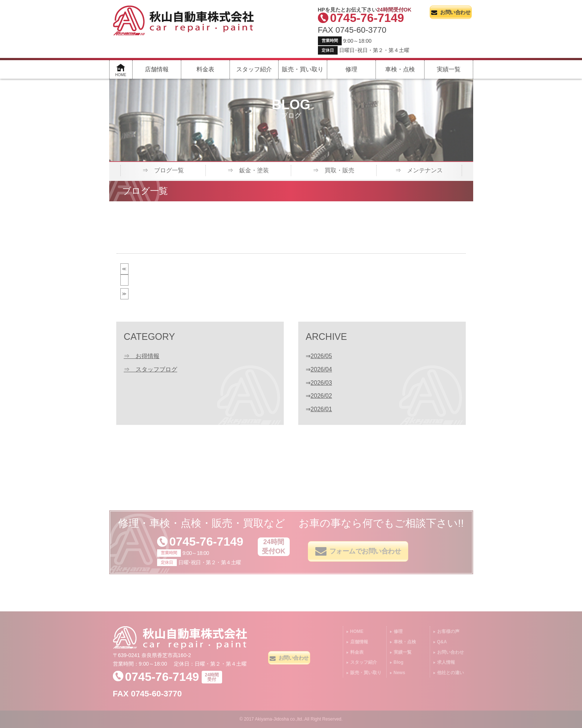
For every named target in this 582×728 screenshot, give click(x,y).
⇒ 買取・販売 (334, 170)
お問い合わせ (451, 12)
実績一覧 (449, 69)
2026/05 (321, 356)
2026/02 (321, 396)
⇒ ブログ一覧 (163, 170)
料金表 (205, 69)
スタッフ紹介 (254, 69)
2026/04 (321, 369)
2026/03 (321, 383)
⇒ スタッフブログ (150, 369)
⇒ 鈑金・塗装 (248, 170)
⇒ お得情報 (142, 356)
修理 (351, 69)
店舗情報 (157, 69)
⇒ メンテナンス (419, 170)
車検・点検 (400, 69)
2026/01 (321, 409)
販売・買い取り (303, 69)
